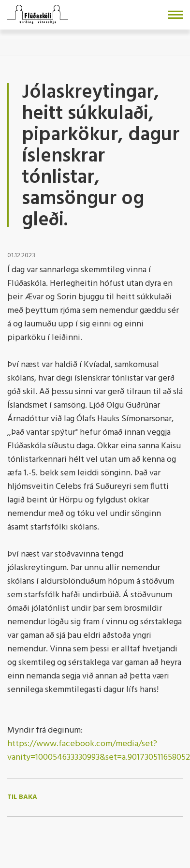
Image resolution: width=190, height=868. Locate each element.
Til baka (22, 797)
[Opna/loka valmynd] (175, 15)
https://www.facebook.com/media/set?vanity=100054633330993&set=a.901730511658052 (99, 751)
